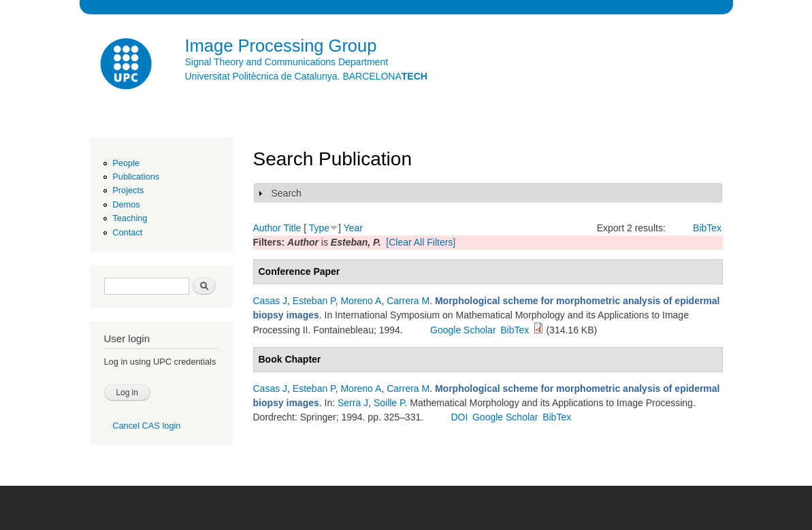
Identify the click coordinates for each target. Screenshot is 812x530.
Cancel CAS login (146, 426)
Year (353, 228)
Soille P (389, 403)
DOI (459, 417)
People (126, 163)
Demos (126, 204)
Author (267, 228)
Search (287, 193)
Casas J (271, 301)
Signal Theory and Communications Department (287, 62)
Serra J (353, 403)
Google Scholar (463, 330)
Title (292, 228)
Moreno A (361, 301)
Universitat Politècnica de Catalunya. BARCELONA (306, 76)
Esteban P (314, 301)
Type (319, 228)
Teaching (130, 218)
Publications (136, 177)
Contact (127, 232)
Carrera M (408, 301)
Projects (128, 190)
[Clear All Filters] (421, 242)
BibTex (707, 228)
